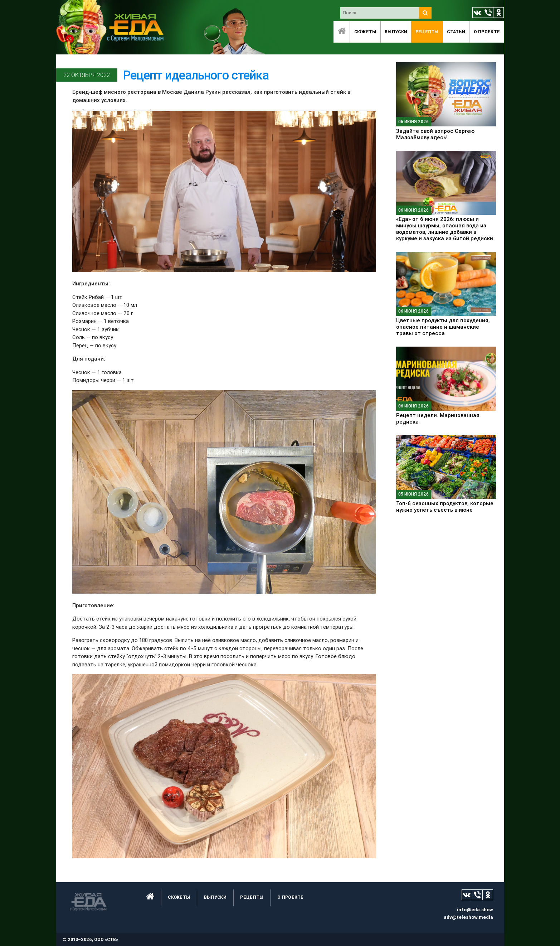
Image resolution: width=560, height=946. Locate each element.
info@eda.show (475, 910)
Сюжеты (365, 32)
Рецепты (427, 32)
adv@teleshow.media (468, 917)
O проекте (487, 32)
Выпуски (396, 32)
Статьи (456, 32)
